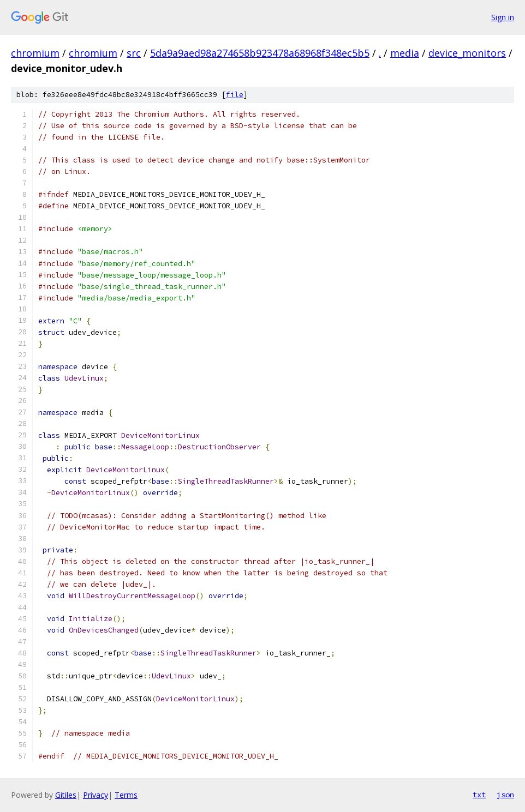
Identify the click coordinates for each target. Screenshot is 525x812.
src (134, 53)
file (235, 95)
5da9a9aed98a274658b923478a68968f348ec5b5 (260, 53)
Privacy (96, 795)
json (505, 795)
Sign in (503, 17)
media (405, 53)
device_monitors (467, 53)
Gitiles (66, 795)
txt (479, 795)
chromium (35, 53)
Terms (126, 795)
